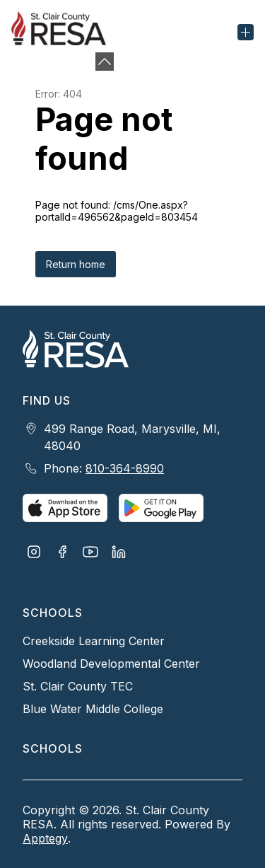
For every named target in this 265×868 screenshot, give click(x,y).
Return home (76, 264)
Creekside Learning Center (94, 641)
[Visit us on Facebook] (62, 553)
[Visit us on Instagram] (34, 553)
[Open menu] (246, 32)
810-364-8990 (125, 468)
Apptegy (45, 838)
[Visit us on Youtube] (90, 553)
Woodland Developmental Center (111, 664)
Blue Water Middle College (93, 709)
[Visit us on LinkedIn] (119, 553)
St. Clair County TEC (78, 686)
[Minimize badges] (105, 62)
